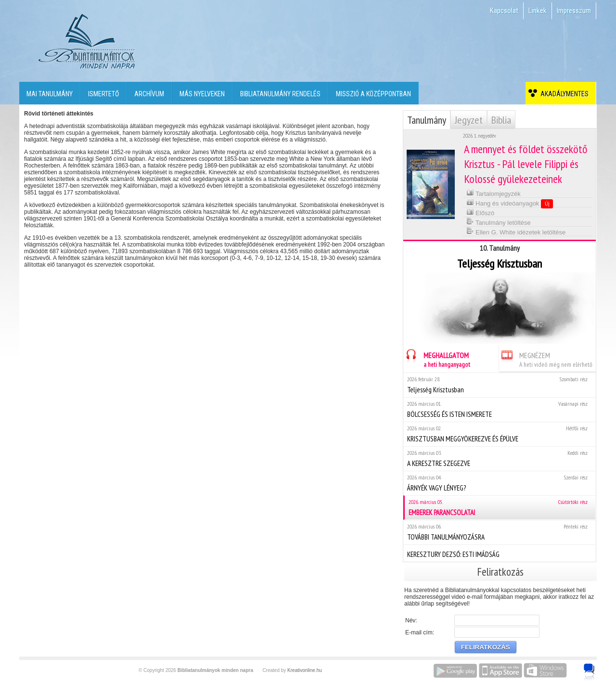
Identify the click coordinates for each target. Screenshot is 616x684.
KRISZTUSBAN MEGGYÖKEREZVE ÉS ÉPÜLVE (499, 434)
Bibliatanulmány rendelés (280, 94)
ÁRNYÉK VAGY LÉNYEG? (499, 483)
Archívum (149, 94)
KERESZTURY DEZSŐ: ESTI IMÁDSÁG (499, 553)
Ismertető (103, 94)
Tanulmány (427, 120)
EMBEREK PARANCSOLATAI (500, 508)
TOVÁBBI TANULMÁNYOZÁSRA (499, 532)
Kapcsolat (504, 11)
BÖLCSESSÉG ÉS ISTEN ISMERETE (499, 409)
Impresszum (574, 11)
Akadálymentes (563, 94)
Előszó (481, 212)
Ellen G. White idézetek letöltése (516, 231)
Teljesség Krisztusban (499, 385)
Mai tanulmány (50, 94)
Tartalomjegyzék (494, 193)
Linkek (538, 11)
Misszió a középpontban (373, 94)
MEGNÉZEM (546, 358)
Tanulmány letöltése (499, 222)
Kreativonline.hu (305, 670)
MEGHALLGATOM (437, 358)
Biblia (501, 120)
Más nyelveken (202, 94)
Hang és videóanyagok (510, 203)
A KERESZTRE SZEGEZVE (499, 458)
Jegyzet (469, 120)
